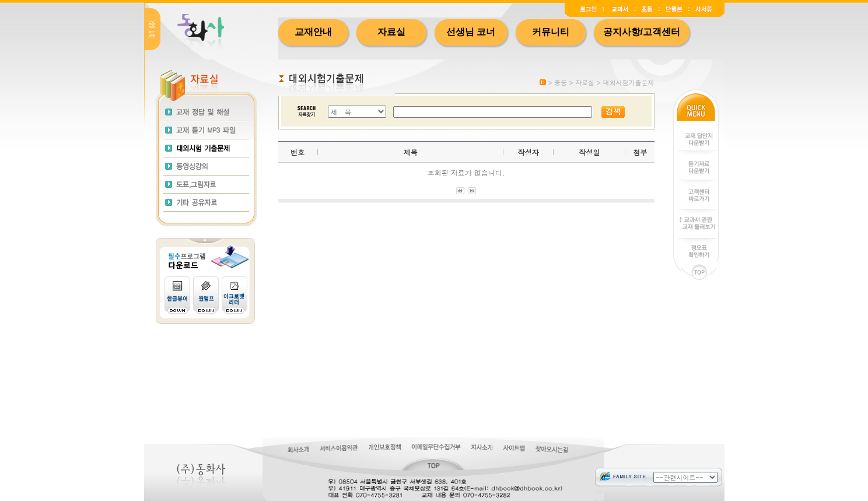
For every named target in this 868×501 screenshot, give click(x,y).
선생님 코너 (471, 32)
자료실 (391, 32)
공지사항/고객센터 (642, 32)
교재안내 (313, 32)
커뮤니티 (551, 32)
